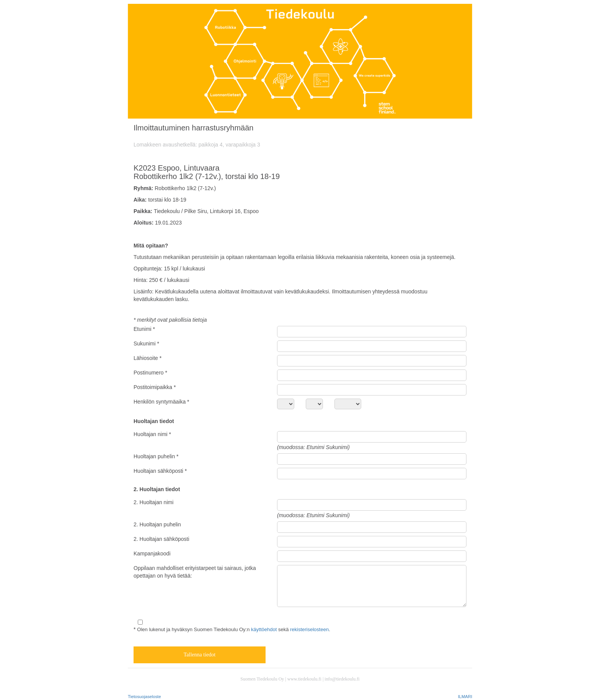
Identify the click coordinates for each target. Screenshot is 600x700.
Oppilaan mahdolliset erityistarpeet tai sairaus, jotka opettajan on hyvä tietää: (195, 572)
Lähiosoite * (148, 358)
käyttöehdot (264, 629)
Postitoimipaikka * (155, 387)
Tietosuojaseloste (144, 697)
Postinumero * (150, 373)
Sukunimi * (146, 343)
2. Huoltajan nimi (153, 502)
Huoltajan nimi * (152, 434)
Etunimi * (144, 329)
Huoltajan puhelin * (156, 456)
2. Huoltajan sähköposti (161, 539)
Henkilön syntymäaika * (161, 402)
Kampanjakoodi (152, 553)
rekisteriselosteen (309, 629)
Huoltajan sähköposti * (160, 471)
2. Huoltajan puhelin (157, 524)
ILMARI (465, 697)
